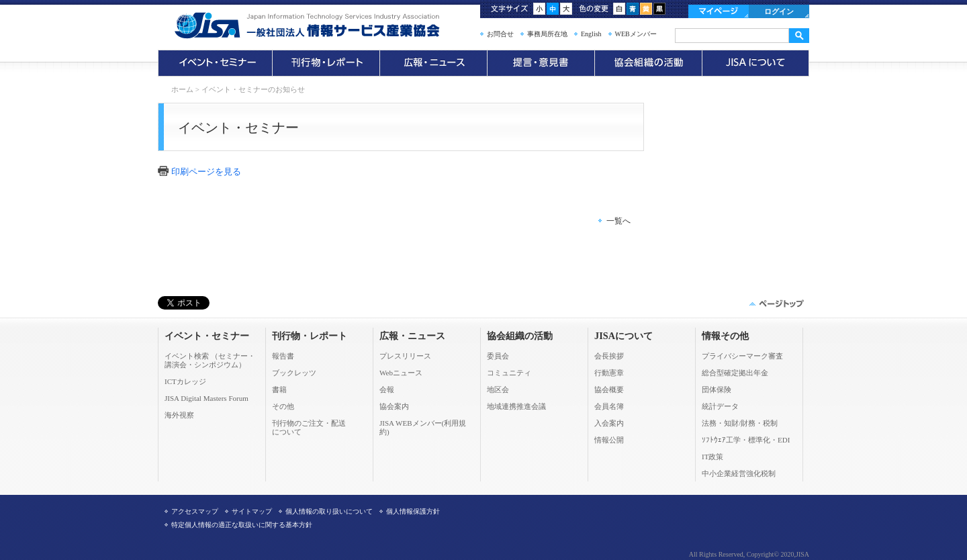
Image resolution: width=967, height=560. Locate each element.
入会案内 (609, 423)
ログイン (779, 11)
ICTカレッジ (185, 381)
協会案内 (394, 406)
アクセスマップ (195, 511)
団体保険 (717, 389)
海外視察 (179, 415)
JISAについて (755, 63)
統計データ (720, 406)
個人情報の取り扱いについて (329, 511)
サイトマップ (252, 511)
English (591, 34)
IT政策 (712, 457)
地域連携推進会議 (516, 406)
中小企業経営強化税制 (739, 473)
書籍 (279, 389)
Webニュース (401, 373)
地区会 (498, 389)
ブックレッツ (294, 373)
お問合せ (500, 34)
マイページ (719, 11)
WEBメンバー (636, 34)
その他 (283, 406)
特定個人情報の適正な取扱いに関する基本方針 (242, 525)
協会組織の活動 (648, 63)
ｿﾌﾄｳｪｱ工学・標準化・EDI (746, 440)
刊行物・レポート (326, 63)
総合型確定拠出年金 (735, 373)
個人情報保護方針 (413, 511)
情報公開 (609, 440)
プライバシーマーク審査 (742, 356)
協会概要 (609, 389)
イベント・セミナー (215, 63)
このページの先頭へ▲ (776, 304)
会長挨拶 (609, 356)
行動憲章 (609, 373)
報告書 (283, 356)
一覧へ (618, 221)
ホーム (182, 89)
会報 (387, 389)
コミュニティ (509, 373)
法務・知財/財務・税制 (740, 423)
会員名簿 (609, 406)
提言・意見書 (541, 63)
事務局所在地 (547, 34)
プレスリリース (405, 356)
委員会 (498, 356)
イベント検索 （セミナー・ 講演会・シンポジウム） (210, 360)
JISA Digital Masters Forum (206, 398)
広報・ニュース (433, 63)
